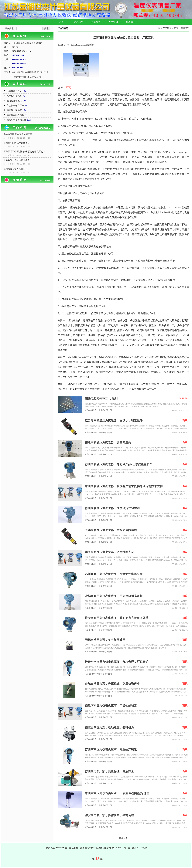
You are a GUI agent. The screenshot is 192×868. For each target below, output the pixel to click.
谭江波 (144, 848)
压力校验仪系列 (14, 91)
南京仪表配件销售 (15, 115)
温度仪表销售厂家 (15, 105)
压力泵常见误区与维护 (14, 169)
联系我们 (131, 22)
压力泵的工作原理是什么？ (17, 160)
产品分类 (96, 22)
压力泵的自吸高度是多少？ (17, 143)
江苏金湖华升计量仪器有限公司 (98, 410)
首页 (61, 22)
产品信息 (79, 22)
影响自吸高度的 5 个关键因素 (18, 134)
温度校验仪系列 (14, 96)
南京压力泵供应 (14, 110)
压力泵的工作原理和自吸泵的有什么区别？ (24, 152)
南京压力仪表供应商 (16, 120)
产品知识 (113, 22)
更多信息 (123, 838)
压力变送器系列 (14, 101)
